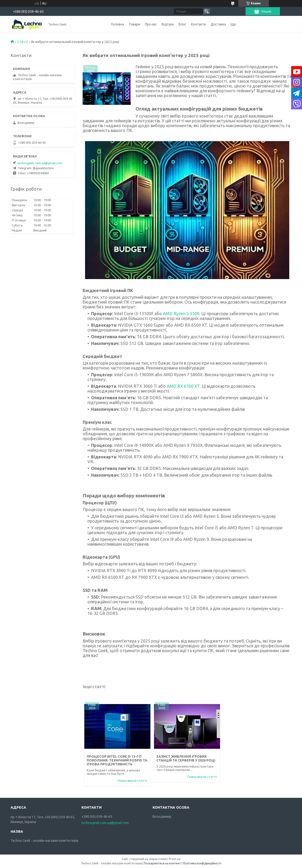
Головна (118, 24)
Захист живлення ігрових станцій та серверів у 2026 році (186, 758)
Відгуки (168, 24)
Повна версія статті (132, 781)
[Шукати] (207, 11)
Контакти (198, 24)
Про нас (151, 24)
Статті (22, 42)
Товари (134, 24)
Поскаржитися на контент (162, 863)
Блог (182, 24)
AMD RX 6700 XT (183, 386)
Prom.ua (175, 859)
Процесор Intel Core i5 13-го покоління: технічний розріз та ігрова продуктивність (117, 760)
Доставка (218, 24)
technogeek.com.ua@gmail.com (40, 163)
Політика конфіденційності (202, 863)
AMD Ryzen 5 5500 (181, 313)
